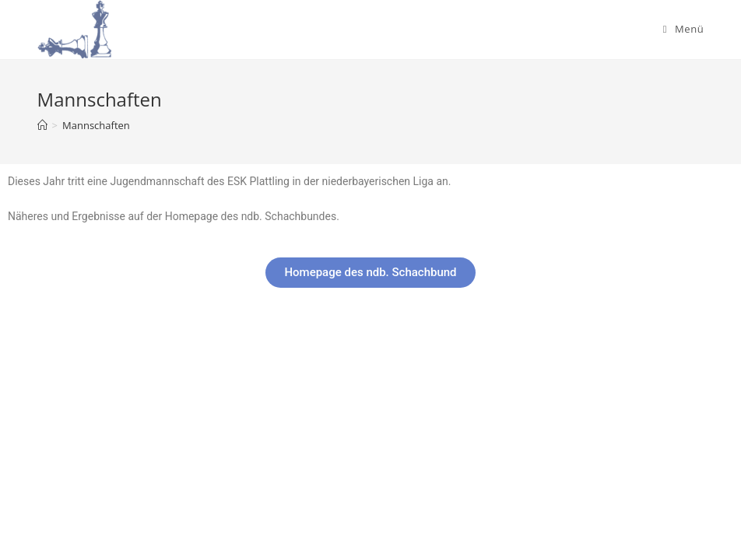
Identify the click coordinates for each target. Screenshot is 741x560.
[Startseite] (42, 125)
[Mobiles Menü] (684, 29)
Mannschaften (96, 125)
